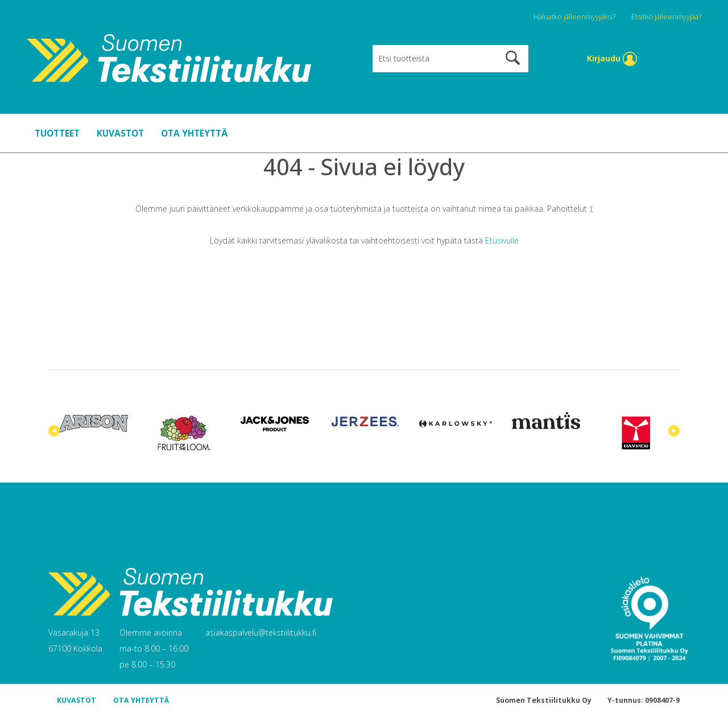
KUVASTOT (120, 133)
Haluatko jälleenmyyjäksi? (575, 17)
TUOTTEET (57, 133)
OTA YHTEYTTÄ (194, 133)
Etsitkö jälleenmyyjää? (666, 17)
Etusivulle (502, 240)
